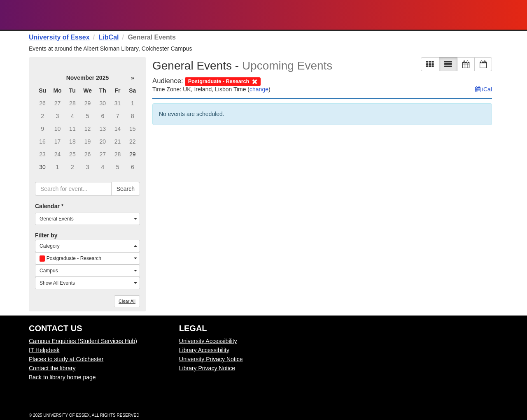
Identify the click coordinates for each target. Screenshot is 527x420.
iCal (484, 89)
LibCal (109, 37)
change (259, 89)
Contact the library (52, 368)
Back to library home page (62, 377)
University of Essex (59, 37)
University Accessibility (208, 341)
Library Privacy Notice (207, 368)
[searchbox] (73, 189)
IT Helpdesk (44, 350)
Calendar (49, 206)
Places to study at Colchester (66, 359)
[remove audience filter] (223, 81)
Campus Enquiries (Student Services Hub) (83, 341)
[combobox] (87, 219)
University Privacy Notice (211, 359)
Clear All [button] (127, 301)
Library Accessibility (204, 350)
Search (126, 189)
